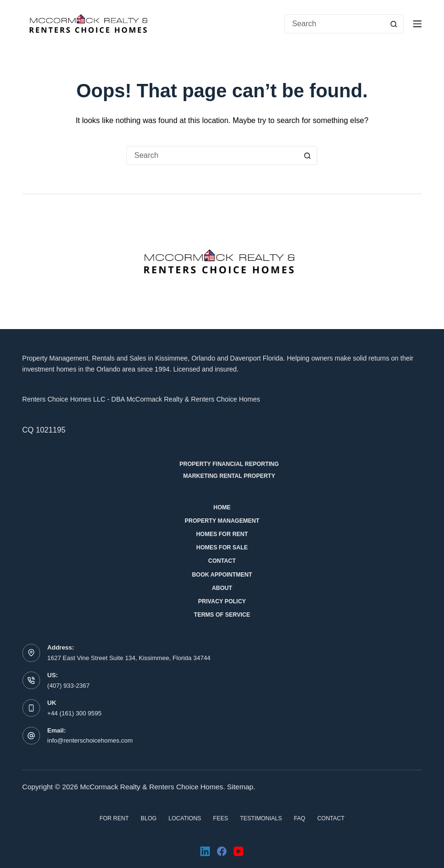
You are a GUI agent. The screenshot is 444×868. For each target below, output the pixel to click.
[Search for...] (334, 24)
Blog (149, 818)
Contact (222, 561)
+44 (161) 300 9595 (74, 713)
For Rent (114, 818)
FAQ (299, 818)
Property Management (222, 521)
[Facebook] (222, 851)
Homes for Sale (222, 548)
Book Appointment (222, 575)
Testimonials (261, 818)
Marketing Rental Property (229, 476)
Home (222, 507)
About (222, 588)
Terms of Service (222, 615)
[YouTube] (238, 851)
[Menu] (417, 24)
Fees (221, 818)
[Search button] (394, 24)
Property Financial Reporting (229, 464)
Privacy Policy (222, 601)
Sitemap (240, 787)
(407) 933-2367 (68, 686)
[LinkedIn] (205, 851)
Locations (185, 818)
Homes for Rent (222, 534)
